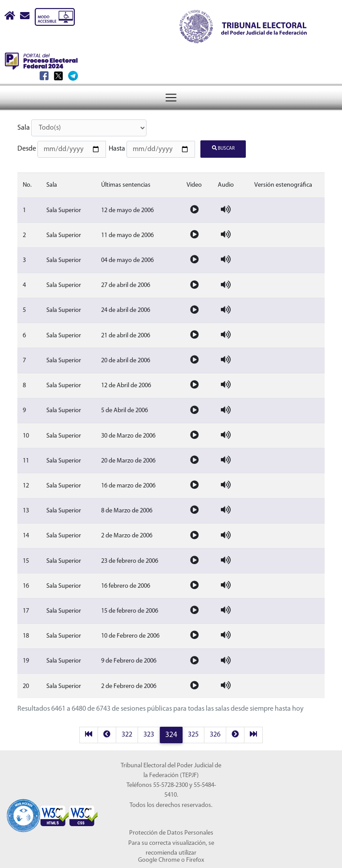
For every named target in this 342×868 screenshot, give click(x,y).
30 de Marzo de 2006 (128, 433)
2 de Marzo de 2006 (127, 534)
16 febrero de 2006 (126, 583)
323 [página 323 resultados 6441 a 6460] (149, 733)
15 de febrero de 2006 (130, 609)
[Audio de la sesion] (226, 208)
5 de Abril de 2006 (124, 408)
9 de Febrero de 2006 (129, 659)
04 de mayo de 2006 (127, 258)
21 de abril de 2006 (126, 333)
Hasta (117, 148)
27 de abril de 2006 (126, 283)
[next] (235, 733)
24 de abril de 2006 (126, 308)
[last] (253, 733)
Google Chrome (159, 858)
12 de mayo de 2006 (127, 208)
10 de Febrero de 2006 (130, 634)
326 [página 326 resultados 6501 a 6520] (215, 733)
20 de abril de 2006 (126, 358)
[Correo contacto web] (25, 17)
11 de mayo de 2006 (127, 233)
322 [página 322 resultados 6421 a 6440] (127, 733)
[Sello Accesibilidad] (23, 808)
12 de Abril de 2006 (126, 383)
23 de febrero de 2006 (130, 559)
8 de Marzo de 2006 (127, 509)
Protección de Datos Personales (171, 831)
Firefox (195, 858)
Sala (24, 128)
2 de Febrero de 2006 (129, 684)
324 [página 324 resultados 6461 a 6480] (171, 733)
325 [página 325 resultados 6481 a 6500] (193, 733)
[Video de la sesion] (194, 208)
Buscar (223, 147)
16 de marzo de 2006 (128, 484)
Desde (27, 148)
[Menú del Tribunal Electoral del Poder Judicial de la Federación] (171, 65)
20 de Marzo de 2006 (128, 458)
